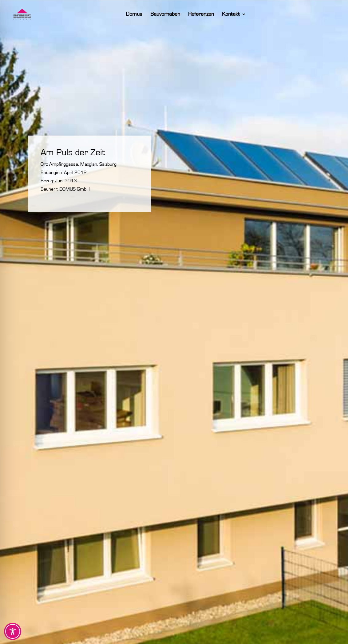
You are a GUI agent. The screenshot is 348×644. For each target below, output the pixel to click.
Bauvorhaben (172, 14)
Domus (141, 14)
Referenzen (208, 14)
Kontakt (238, 14)
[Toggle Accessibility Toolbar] (13, 631)
